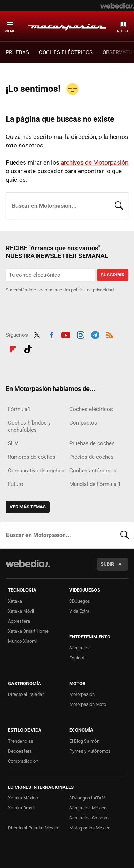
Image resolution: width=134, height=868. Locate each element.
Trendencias (21, 741)
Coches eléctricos (91, 409)
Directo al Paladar (26, 694)
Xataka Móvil (21, 611)
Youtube (66, 334)
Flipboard (13, 348)
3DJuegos (80, 601)
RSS (110, 334)
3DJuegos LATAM (87, 798)
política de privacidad (92, 290)
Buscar (119, 205)
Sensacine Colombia (90, 818)
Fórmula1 (19, 409)
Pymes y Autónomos (90, 751)
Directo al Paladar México (34, 828)
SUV (13, 443)
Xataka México (23, 798)
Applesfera (19, 621)
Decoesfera (20, 751)
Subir (107, 564)
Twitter (37, 334)
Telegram (95, 334)
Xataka (15, 601)
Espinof (77, 658)
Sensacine (80, 648)
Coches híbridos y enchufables (29, 426)
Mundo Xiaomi (22, 641)
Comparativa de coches (36, 471)
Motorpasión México (90, 828)
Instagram (80, 334)
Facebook (51, 334)
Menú (10, 31)
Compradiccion (23, 761)
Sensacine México (88, 808)
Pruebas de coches (92, 443)
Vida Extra (79, 611)
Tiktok (28, 348)
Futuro (16, 484)
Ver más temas (28, 507)
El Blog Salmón (84, 741)
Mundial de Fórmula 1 (95, 484)
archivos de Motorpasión (95, 162)
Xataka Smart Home (28, 631)
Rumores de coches (32, 457)
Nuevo (123, 31)
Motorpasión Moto (88, 704)
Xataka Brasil (21, 808)
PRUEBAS (17, 52)
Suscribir (113, 275)
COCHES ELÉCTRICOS (66, 52)
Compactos (83, 423)
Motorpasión (67, 26)
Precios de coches (91, 457)
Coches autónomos (93, 471)
